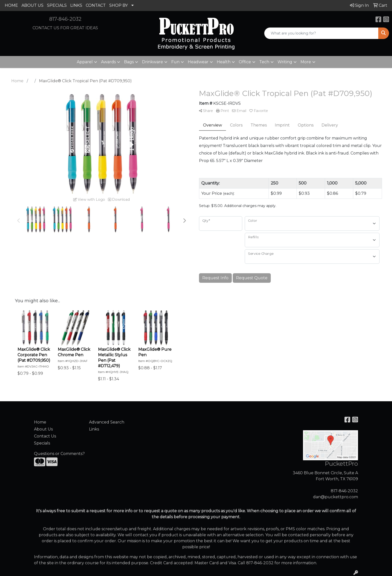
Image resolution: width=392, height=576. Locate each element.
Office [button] (245, 62)
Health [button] (224, 62)
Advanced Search (107, 422)
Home (40, 422)
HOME (11, 5)
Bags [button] (129, 62)
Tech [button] (264, 62)
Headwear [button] (198, 62)
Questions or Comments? (59, 454)
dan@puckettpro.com (335, 497)
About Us (43, 429)
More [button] (306, 62)
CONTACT (96, 5)
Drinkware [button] (152, 62)
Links (94, 429)
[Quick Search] (321, 33)
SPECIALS (57, 5)
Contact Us (45, 436)
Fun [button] (175, 62)
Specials (42, 443)
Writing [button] (285, 62)
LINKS (76, 5)
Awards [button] (108, 62)
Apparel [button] (85, 62)
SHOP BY (118, 5)
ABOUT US (32, 5)
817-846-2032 (65, 19)
